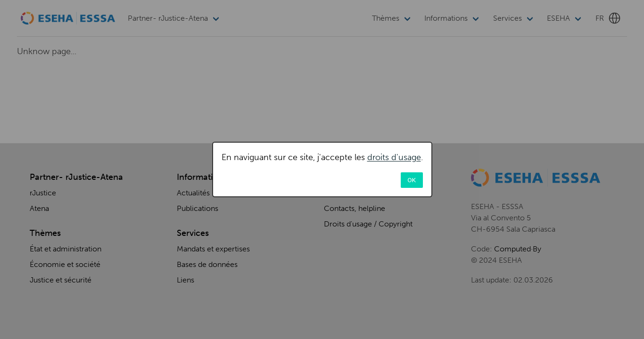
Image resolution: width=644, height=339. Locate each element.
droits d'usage (394, 157)
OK (412, 180)
